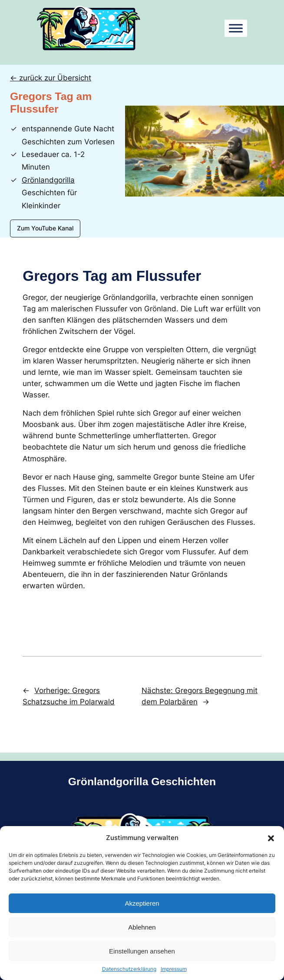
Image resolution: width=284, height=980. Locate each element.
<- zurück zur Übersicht (51, 78)
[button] (271, 838)
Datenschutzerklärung (129, 969)
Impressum (174, 969)
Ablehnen (142, 927)
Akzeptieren (142, 903)
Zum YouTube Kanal (45, 228)
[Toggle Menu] (236, 28)
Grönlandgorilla (48, 180)
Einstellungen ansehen (142, 951)
